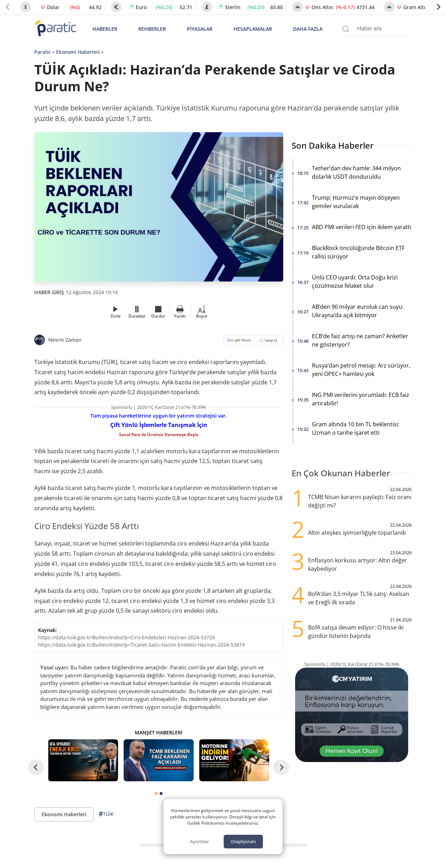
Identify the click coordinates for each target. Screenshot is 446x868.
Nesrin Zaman (65, 340)
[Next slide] (438, 7)
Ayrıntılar (200, 841)
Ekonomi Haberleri (78, 52)
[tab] (156, 794)
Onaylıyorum (243, 842)
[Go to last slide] (36, 767)
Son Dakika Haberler (333, 145)
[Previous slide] (8, 7)
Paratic (43, 52)
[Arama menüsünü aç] (346, 29)
